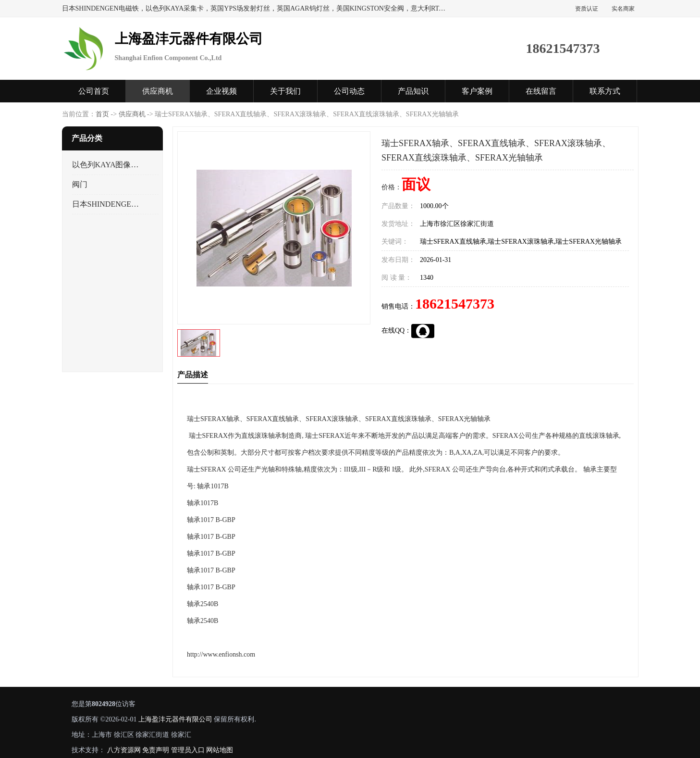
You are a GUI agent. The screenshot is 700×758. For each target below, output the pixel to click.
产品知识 (413, 91)
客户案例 (477, 91)
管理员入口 (187, 750)
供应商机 (158, 91)
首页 (102, 114)
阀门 (80, 184)
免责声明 (156, 750)
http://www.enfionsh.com (221, 654)
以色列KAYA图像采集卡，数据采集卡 (107, 165)
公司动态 (349, 91)
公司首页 (94, 91)
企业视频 (221, 91)
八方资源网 (123, 750)
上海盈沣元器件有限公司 (175, 719)
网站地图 (220, 750)
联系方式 (605, 91)
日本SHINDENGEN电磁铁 (107, 204)
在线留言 (541, 91)
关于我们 (285, 91)
